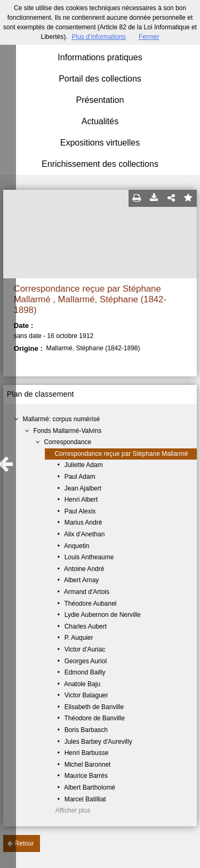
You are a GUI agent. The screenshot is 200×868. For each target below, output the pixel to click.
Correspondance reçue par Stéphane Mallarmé (121, 454)
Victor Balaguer (86, 695)
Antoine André (84, 569)
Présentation (100, 100)
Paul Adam (80, 477)
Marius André (83, 523)
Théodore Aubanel (90, 604)
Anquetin (77, 546)
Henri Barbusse (87, 753)
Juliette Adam (84, 465)
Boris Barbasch (86, 730)
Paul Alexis (80, 511)
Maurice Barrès (86, 776)
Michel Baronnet (88, 765)
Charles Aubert (86, 626)
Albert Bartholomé (90, 787)
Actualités (100, 121)
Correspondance (67, 442)
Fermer (149, 37)
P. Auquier (79, 638)
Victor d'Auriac (85, 649)
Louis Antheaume (89, 557)
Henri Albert (81, 500)
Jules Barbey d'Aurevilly (98, 742)
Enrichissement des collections (100, 164)
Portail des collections (100, 79)
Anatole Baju (82, 684)
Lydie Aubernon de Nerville (103, 615)
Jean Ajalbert (83, 488)
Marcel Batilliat (85, 799)
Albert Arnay (81, 580)
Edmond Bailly (85, 672)
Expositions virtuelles (100, 143)
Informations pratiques (100, 57)
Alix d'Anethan (84, 534)
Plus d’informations (98, 37)
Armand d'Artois (87, 592)
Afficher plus (73, 810)
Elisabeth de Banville (94, 707)
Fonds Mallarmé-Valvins (67, 431)
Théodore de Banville (94, 718)
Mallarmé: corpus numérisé (61, 419)
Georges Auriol (86, 661)
